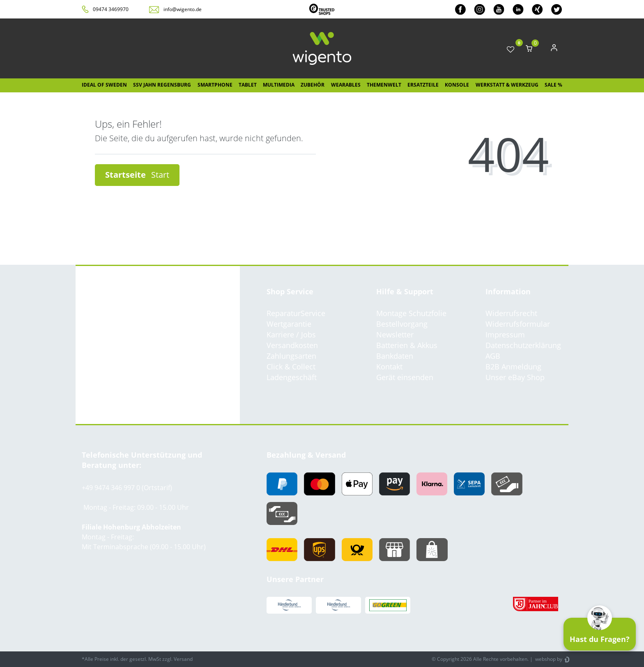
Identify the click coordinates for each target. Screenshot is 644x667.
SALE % (553, 85)
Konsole (457, 85)
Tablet (248, 85)
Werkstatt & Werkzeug (507, 85)
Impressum (505, 335)
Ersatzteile (423, 85)
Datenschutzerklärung (523, 345)
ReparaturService (296, 313)
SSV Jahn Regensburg (162, 85)
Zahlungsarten (291, 356)
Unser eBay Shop (515, 377)
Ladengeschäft (292, 377)
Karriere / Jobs (291, 335)
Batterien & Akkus (407, 345)
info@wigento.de (183, 9)
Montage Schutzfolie (411, 313)
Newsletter (395, 335)
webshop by (548, 659)
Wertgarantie (289, 324)
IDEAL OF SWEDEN (104, 85)
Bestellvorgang (402, 324)
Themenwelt (384, 85)
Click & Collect (291, 367)
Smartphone (215, 85)
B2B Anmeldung (513, 367)
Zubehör (313, 85)
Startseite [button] (137, 175)
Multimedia (279, 85)
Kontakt (389, 367)
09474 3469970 (111, 9)
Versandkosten (292, 345)
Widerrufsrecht (511, 313)
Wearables (346, 85)
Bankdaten (395, 356)
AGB (493, 356)
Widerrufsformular (518, 324)
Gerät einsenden (405, 377)
